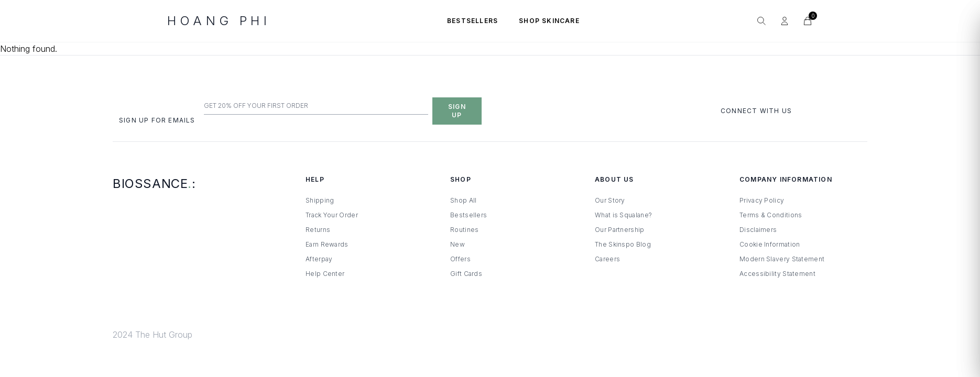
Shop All (463, 200)
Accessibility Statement (777, 274)
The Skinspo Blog (623, 244)
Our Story (610, 200)
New (458, 244)
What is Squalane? (623, 215)
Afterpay (319, 259)
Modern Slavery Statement (782, 259)
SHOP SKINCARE (549, 21)
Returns (318, 230)
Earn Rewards (327, 244)
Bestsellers (469, 215)
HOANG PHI (219, 21)
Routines (464, 230)
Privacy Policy (762, 200)
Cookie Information (770, 244)
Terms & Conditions (771, 215)
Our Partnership (620, 230)
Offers (460, 259)
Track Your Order (332, 215)
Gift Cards (466, 274)
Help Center (325, 274)
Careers (607, 259)
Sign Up (457, 111)
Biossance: (154, 184)
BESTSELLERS (472, 21)
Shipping (320, 200)
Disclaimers (758, 230)
